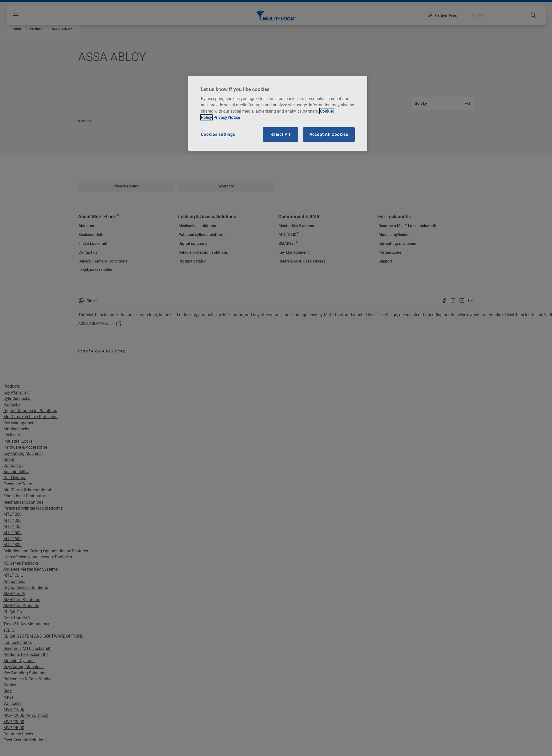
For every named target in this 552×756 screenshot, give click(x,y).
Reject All (280, 134)
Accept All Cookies (329, 134)
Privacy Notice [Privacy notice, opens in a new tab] (227, 117)
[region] (278, 113)
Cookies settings (218, 134)
